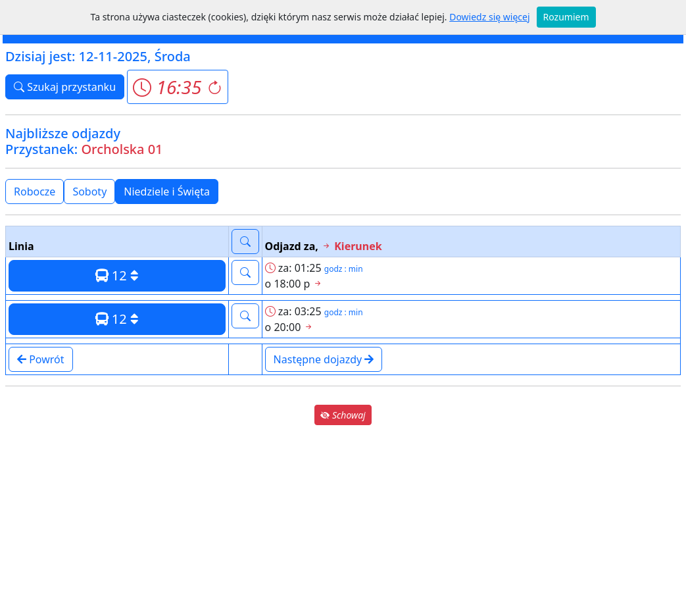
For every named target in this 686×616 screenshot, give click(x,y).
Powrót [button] (41, 359)
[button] (177, 87)
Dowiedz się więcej (489, 17)
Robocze (35, 192)
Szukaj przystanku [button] (65, 87)
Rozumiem (566, 17)
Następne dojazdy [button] (324, 359)
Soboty (89, 192)
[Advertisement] (343, 520)
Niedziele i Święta (167, 192)
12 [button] (117, 275)
